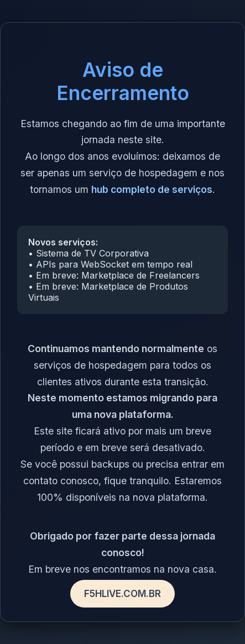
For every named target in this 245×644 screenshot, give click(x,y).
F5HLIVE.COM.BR (122, 594)
